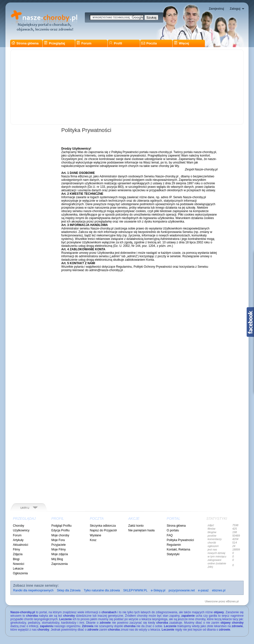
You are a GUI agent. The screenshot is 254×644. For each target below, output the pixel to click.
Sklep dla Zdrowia (69, 590)
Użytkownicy (21, 530)
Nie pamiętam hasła (141, 530)
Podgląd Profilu (61, 526)
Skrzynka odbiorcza (103, 526)
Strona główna (25, 43)
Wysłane (95, 535)
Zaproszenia (60, 564)
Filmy (16, 549)
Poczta (149, 43)
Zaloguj (235, 9)
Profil (115, 43)
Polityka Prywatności (180, 540)
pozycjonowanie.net (182, 590)
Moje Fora (58, 540)
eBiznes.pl (232, 601)
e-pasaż (204, 590)
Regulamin (174, 545)
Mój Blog (57, 559)
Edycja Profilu (60, 530)
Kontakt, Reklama (178, 549)
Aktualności (20, 545)
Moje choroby (60, 535)
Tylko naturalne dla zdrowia (102, 590)
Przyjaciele (59, 545)
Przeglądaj (54, 43)
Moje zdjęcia (60, 554)
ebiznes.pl (219, 590)
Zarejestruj (216, 9)
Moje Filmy (59, 549)
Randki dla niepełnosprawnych (33, 590)
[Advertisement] (127, 87)
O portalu (173, 530)
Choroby (18, 526)
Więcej (181, 43)
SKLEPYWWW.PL (135, 590)
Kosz (93, 540)
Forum (84, 43)
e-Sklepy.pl (158, 590)
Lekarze (18, 569)
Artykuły (18, 540)
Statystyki (173, 554)
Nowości (18, 564)
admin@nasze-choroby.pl (106, 270)
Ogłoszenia (20, 573)
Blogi (16, 559)
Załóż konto (136, 526)
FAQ (170, 535)
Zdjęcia (18, 554)
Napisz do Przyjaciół (103, 530)
